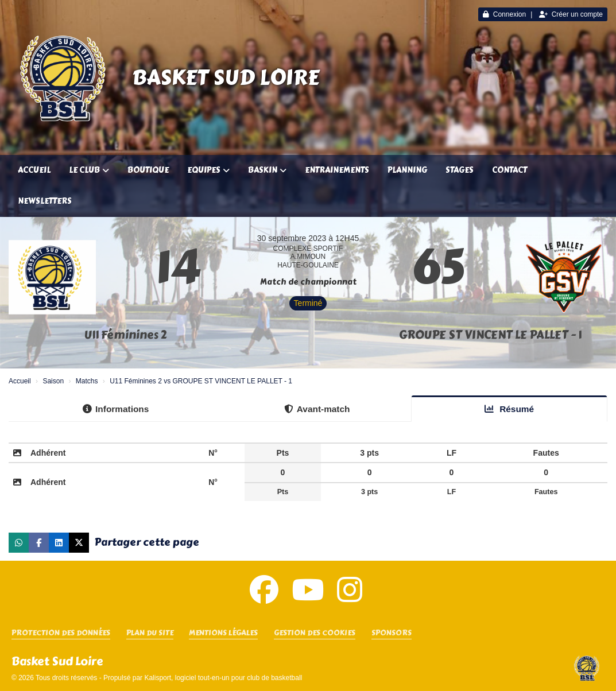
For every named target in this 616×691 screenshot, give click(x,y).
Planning (407, 170)
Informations (116, 409)
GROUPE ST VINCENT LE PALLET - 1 (490, 335)
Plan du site (150, 633)
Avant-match (317, 409)
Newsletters (45, 201)
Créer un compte (571, 14)
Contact (510, 170)
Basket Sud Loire (226, 77)
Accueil (34, 170)
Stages (460, 170)
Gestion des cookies (315, 633)
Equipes (208, 170)
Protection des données (61, 633)
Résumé (509, 409)
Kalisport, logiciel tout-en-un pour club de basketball (223, 678)
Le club (89, 170)
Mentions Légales (223, 633)
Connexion (504, 14)
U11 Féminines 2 (126, 335)
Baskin (267, 170)
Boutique (148, 170)
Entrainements (337, 170)
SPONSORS (392, 633)
